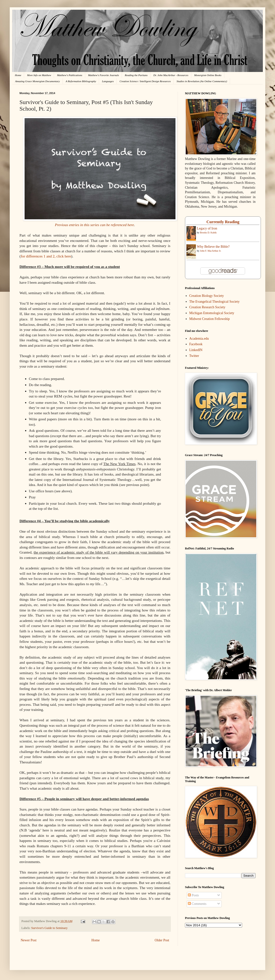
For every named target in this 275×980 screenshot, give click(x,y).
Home (18, 75)
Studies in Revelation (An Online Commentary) (202, 81)
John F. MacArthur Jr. (211, 251)
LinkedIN (196, 350)
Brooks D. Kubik (208, 233)
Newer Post (29, 940)
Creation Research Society (207, 307)
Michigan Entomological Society (212, 313)
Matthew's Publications (70, 75)
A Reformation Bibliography (81, 81)
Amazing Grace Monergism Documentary (37, 81)
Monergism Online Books (208, 75)
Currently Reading (223, 222)
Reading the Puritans (136, 75)
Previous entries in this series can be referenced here (95, 225)
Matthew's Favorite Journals (104, 75)
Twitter (194, 356)
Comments (197, 904)
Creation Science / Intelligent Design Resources (145, 81)
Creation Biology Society (207, 296)
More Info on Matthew (39, 75)
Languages (108, 81)
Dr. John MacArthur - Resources (171, 75)
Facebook (196, 344)
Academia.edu (199, 339)
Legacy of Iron (207, 228)
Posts (193, 895)
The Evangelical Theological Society (215, 302)
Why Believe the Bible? (213, 247)
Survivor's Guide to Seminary (49, 928)
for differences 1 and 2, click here (46, 256)
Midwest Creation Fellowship (210, 319)
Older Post (162, 940)
